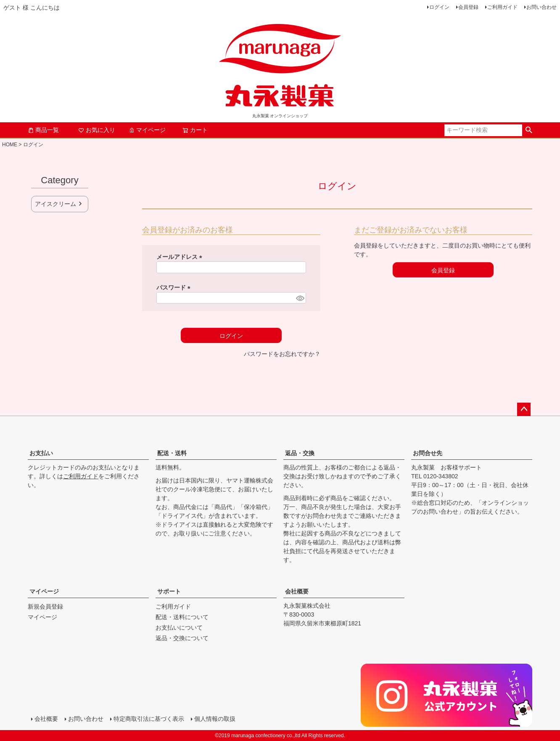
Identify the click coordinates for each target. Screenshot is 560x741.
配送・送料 (172, 453)
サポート (169, 591)
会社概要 (297, 591)
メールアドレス (181, 257)
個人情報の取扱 (215, 719)
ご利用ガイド (502, 7)
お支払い (41, 453)
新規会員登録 (45, 607)
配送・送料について (182, 617)
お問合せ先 (428, 453)
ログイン (439, 7)
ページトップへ (524, 409)
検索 (529, 130)
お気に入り (97, 130)
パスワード (175, 287)
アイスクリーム (55, 204)
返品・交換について (182, 638)
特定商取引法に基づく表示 (149, 719)
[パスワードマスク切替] (300, 298)
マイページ (147, 130)
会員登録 (468, 7)
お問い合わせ (542, 7)
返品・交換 (300, 453)
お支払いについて (179, 628)
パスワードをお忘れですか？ (282, 354)
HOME (10, 145)
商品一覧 (43, 130)
